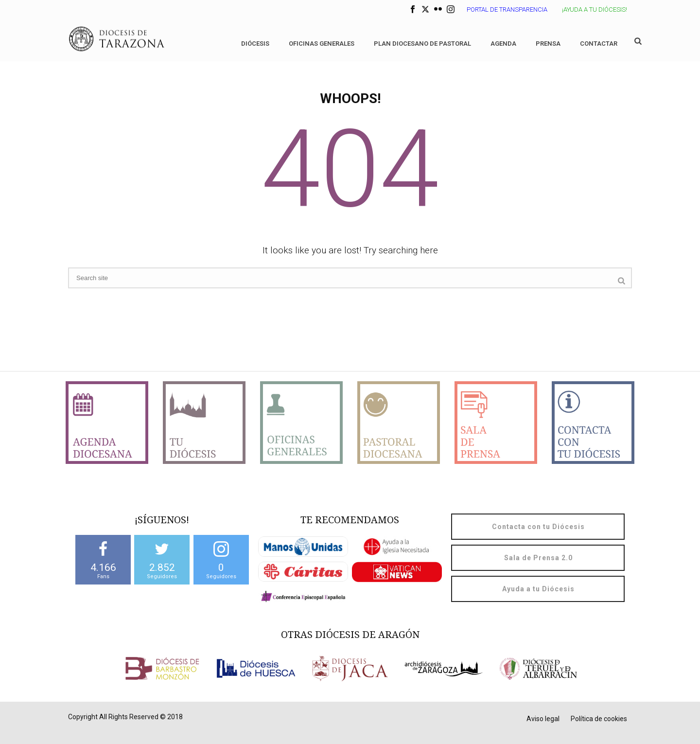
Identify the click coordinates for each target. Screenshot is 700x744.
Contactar (599, 44)
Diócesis (255, 44)
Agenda (503, 44)
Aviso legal (543, 719)
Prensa (548, 44)
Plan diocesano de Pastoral (422, 44)
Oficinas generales (322, 44)
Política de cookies (599, 719)
